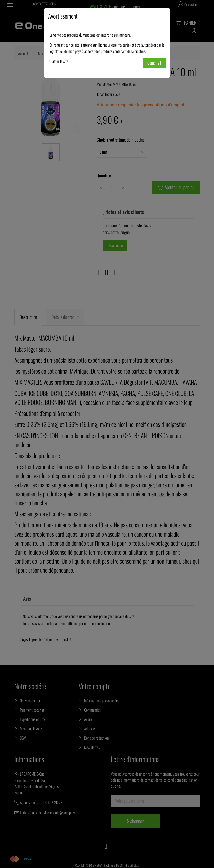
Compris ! (154, 63)
